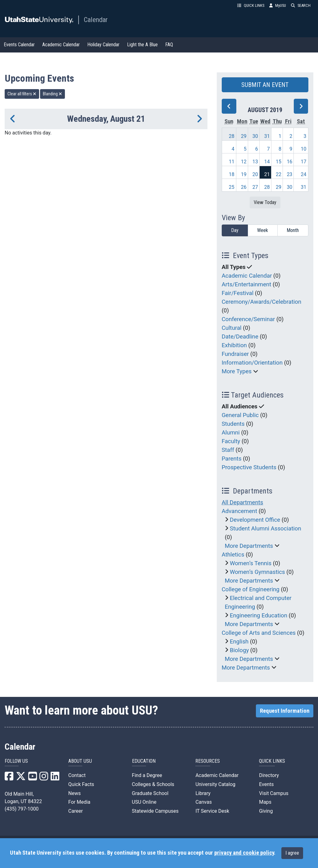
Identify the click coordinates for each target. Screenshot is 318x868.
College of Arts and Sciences (259, 633)
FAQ (169, 45)
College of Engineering (251, 589)
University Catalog (215, 784)
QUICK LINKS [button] (251, 5)
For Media (79, 802)
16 (289, 162)
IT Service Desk (212, 811)
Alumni (231, 433)
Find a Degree (147, 775)
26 (244, 187)
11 (232, 162)
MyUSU (278, 5)
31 (267, 136)
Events (266, 784)
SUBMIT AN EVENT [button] (265, 85)
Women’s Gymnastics (257, 572)
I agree (292, 853)
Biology (239, 650)
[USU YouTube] (33, 778)
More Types (237, 371)
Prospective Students (249, 467)
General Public (240, 415)
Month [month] (293, 230)
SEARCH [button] (301, 5)
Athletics (233, 555)
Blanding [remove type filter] (52, 94)
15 (279, 162)
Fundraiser (235, 354)
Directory (269, 775)
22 (279, 174)
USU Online (144, 802)
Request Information (285, 711)
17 (304, 162)
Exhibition (234, 345)
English (239, 642)
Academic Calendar (61, 45)
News (75, 793)
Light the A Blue (142, 45)
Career (76, 811)
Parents (232, 459)
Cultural (232, 328)
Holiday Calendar (103, 45)
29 (244, 136)
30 (255, 136)
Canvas (204, 802)
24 (304, 174)
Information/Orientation (252, 363)
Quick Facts (81, 784)
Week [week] (263, 230)
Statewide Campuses (155, 811)
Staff (228, 450)
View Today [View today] (265, 202)
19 (244, 174)
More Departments (249, 546)
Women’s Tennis (251, 563)
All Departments (243, 502)
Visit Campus (274, 793)
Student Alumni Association (266, 529)
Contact (77, 775)
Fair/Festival (238, 293)
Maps (265, 802)
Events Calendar (19, 45)
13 (255, 162)
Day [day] (235, 230)
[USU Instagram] (44, 778)
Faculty (231, 441)
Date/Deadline (240, 337)
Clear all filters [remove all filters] (22, 94)
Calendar (96, 20)
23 (289, 174)
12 (244, 162)
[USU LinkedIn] (55, 778)
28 (232, 136)
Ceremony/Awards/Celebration (262, 302)
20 (255, 174)
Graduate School (150, 793)
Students (233, 424)
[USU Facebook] (9, 778)
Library (203, 793)
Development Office (255, 520)
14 (267, 162)
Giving (266, 811)
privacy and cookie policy (244, 853)
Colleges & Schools (153, 784)
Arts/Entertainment (247, 284)
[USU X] (21, 778)
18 (232, 174)
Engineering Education (259, 616)
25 (232, 187)
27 (255, 187)
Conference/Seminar (248, 319)
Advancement (239, 511)
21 (267, 174)
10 (304, 149)
